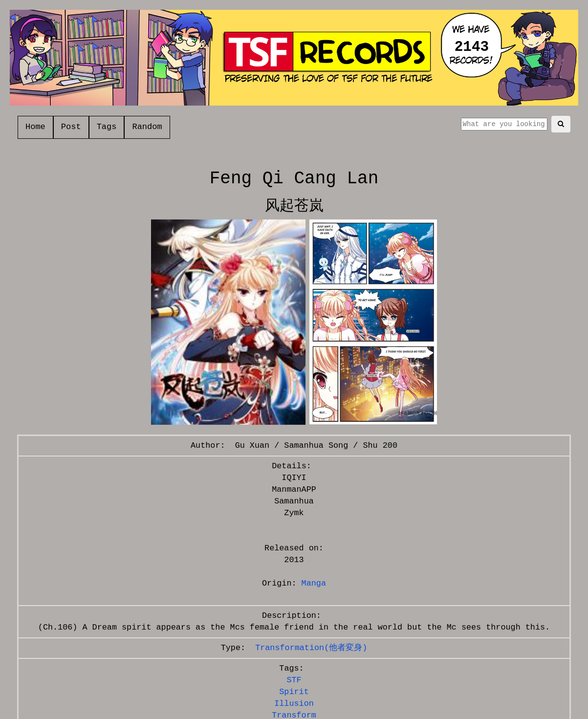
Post (71, 127)
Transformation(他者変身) (311, 648)
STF (294, 680)
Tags (107, 127)
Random (147, 127)
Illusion (294, 704)
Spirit (294, 692)
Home (35, 127)
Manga (314, 583)
